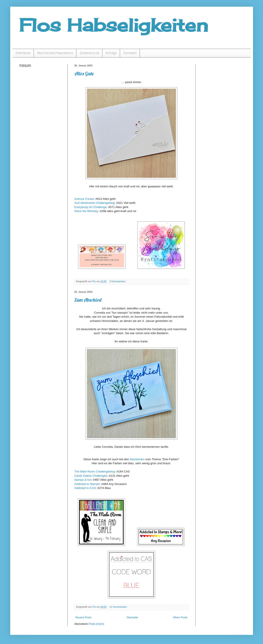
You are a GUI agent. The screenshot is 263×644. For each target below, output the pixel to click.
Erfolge (111, 53)
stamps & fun (83, 480)
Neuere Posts (84, 617)
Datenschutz (89, 53)
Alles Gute (84, 74)
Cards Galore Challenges (91, 476)
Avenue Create (84, 199)
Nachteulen (137, 459)
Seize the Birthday (86, 211)
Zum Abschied (88, 300)
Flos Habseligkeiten (114, 25)
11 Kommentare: (119, 607)
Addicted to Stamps (87, 484)
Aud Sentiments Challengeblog (95, 203)
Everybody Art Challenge (91, 207)
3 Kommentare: (118, 281)
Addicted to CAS (85, 488)
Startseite (23, 53)
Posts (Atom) (96, 624)
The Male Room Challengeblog (95, 471)
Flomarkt (130, 53)
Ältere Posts (180, 617)
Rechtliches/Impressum (55, 53)
